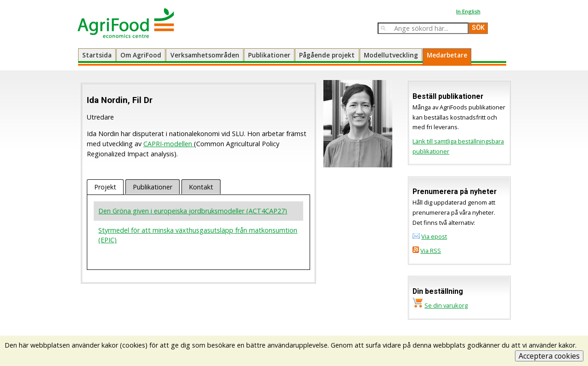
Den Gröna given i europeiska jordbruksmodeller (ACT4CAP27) (193, 211)
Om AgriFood (141, 55)
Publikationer (269, 55)
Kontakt (201, 187)
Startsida (97, 55)
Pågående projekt (327, 55)
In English (468, 11)
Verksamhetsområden (205, 55)
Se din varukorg (446, 305)
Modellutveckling (391, 55)
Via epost (434, 236)
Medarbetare (447, 55)
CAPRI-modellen (169, 144)
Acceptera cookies (549, 356)
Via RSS (431, 251)
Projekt (105, 187)
